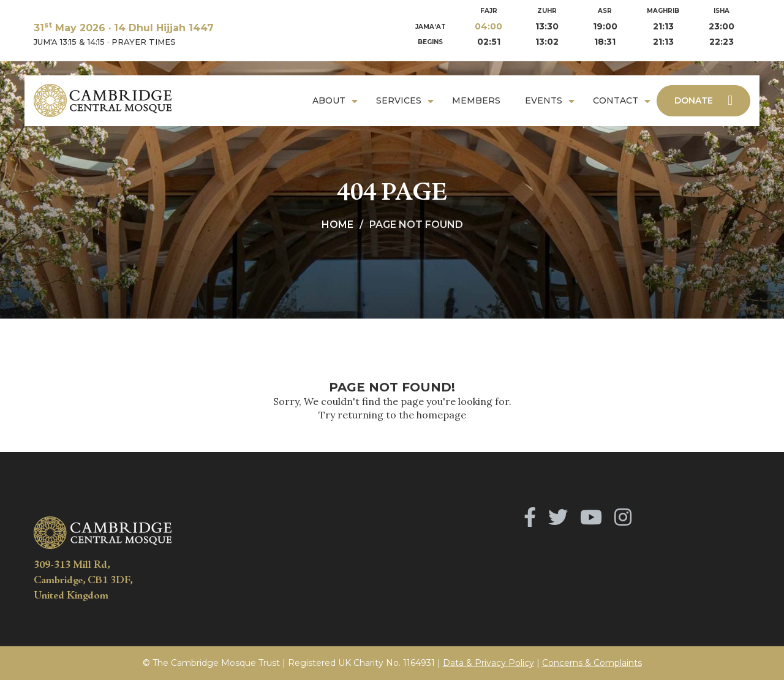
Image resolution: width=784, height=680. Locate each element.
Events (544, 100)
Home (337, 225)
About (329, 100)
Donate (703, 100)
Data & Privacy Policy (488, 663)
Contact (616, 100)
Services (399, 100)
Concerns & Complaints (592, 663)
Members (476, 100)
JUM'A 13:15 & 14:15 (69, 42)
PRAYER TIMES (144, 42)
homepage (441, 415)
